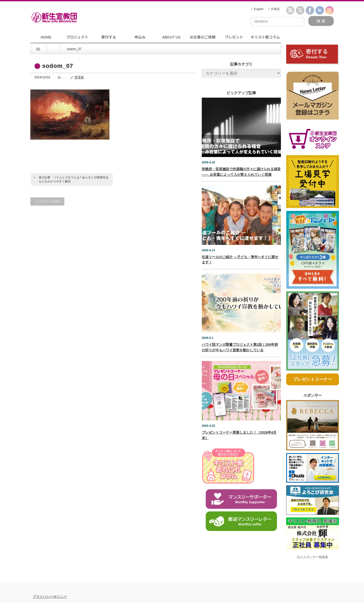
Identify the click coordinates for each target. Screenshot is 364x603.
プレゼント (234, 37)
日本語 (274, 9)
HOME (46, 37)
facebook (310, 10)
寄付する (109, 37)
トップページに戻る (47, 201)
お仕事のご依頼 (203, 37)
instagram (329, 10)
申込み (140, 37)
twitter (300, 10)
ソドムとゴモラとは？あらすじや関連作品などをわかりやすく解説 (74, 179)
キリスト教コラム (265, 37)
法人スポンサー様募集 (313, 567)
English (257, 9)
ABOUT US (171, 37)
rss (290, 10)
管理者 (79, 77)
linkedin (320, 10)
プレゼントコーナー (313, 389)
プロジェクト (77, 37)
